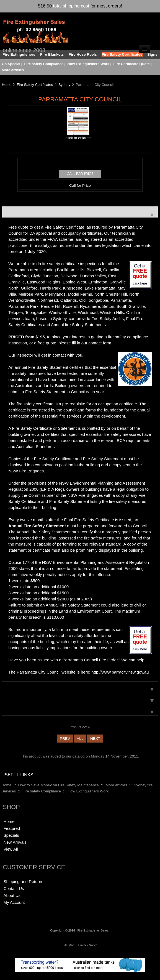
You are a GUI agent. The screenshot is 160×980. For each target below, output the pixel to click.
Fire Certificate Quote (131, 64)
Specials (11, 835)
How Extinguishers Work (88, 64)
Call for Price (80, 185)
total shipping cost (71, 6)
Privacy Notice (88, 945)
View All (11, 849)
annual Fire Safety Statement (42, 367)
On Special (11, 64)
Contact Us (14, 888)
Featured (12, 828)
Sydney (64, 85)
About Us (12, 895)
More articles (13, 70)
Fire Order (109, 660)
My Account (14, 902)
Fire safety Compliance (44, 64)
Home (6, 85)
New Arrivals (15, 842)
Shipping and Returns (23, 882)
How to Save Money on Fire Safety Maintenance (58, 785)
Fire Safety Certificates (35, 85)
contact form (100, 343)
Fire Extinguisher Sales (93, 930)
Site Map (69, 945)
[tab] (80, 212)
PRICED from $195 (26, 337)
